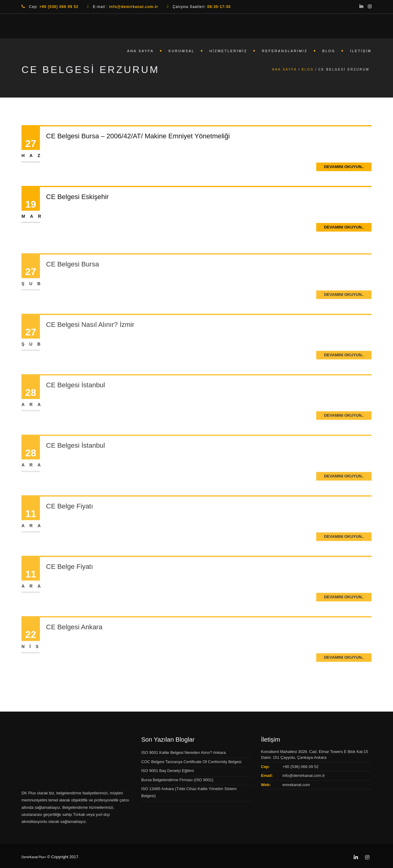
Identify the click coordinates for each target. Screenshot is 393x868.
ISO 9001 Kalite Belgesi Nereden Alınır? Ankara (183, 753)
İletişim (361, 51)
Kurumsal (182, 51)
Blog (329, 51)
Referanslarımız (285, 51)
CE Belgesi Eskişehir (77, 197)
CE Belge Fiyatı (70, 524)
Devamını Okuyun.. (344, 167)
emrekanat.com (296, 785)
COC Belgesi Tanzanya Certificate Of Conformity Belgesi (191, 762)
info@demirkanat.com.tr (304, 776)
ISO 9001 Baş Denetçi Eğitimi (167, 771)
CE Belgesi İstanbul (76, 403)
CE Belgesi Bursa (72, 282)
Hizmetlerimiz (228, 51)
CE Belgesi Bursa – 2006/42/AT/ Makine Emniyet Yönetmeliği (138, 136)
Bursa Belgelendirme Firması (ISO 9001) (177, 780)
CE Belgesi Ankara (74, 645)
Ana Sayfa (140, 51)
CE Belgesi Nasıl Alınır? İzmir (90, 342)
